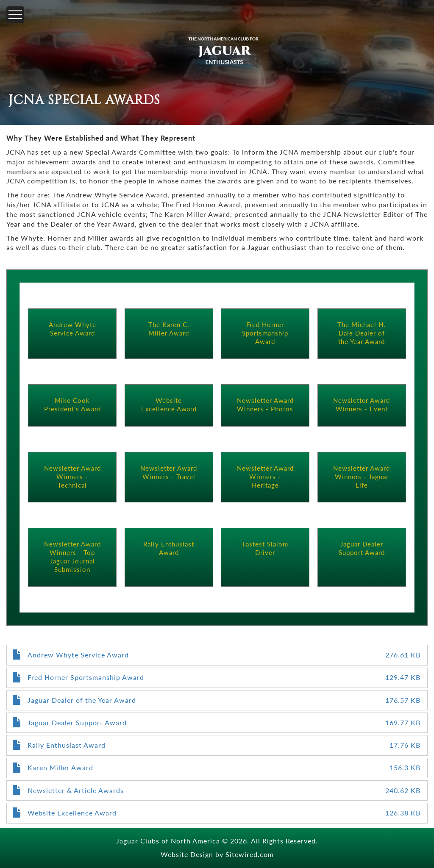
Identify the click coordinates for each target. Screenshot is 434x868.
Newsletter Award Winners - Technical (72, 476)
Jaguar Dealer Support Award (362, 548)
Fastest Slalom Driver (265, 548)
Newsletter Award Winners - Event (362, 404)
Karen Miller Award (60, 767)
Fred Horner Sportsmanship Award (265, 333)
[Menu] (15, 15)
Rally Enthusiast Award (169, 548)
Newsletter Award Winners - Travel (169, 472)
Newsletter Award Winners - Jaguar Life (362, 476)
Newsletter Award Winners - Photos (265, 404)
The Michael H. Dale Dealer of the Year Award (362, 333)
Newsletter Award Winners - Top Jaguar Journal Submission (72, 556)
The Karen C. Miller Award (169, 329)
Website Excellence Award (169, 404)
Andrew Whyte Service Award (72, 329)
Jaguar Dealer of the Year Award (82, 700)
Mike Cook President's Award (72, 404)
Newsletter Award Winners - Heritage (265, 476)
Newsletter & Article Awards (76, 790)
